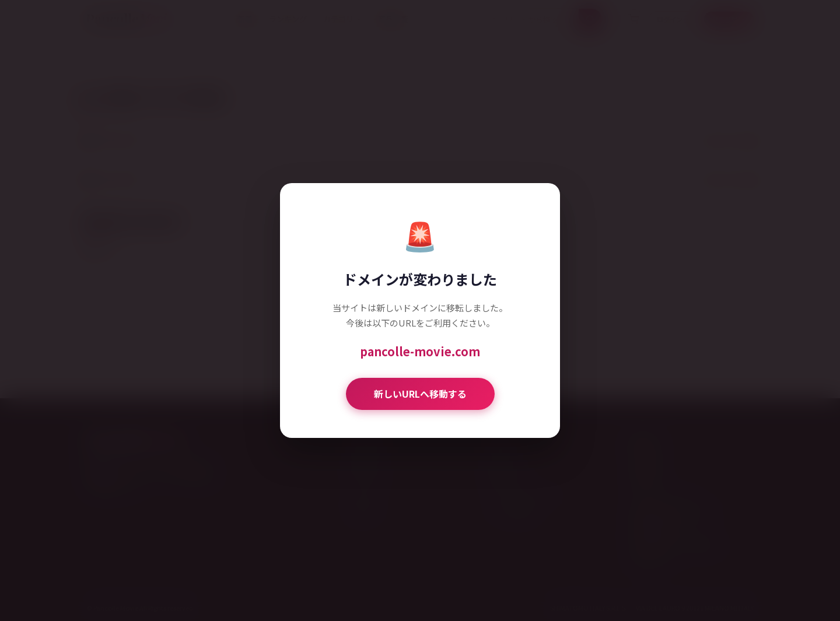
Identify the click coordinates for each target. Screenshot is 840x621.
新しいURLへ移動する (420, 394)
